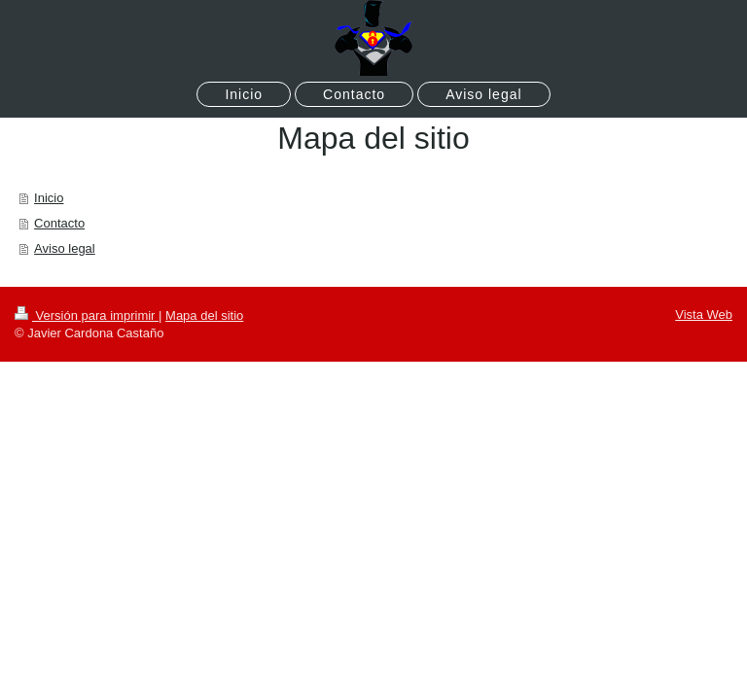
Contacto (59, 223)
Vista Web (704, 315)
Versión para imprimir (87, 315)
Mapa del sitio (204, 315)
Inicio (49, 198)
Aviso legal (65, 248)
